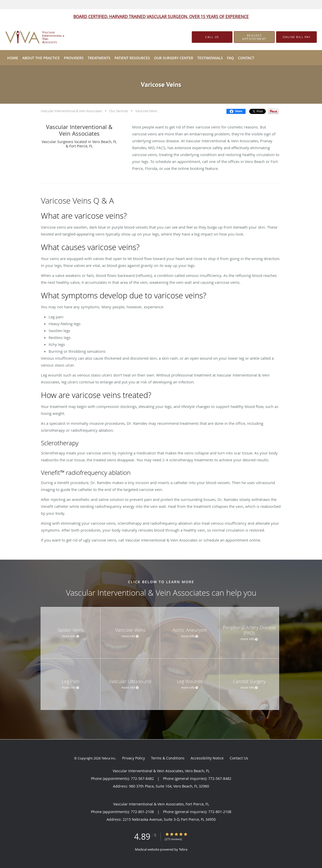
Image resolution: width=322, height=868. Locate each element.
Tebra (183, 849)
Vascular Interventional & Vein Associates (71, 111)
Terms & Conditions (168, 758)
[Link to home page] (28, 37)
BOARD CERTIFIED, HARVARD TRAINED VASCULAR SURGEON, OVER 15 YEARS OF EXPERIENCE (161, 17)
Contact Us (239, 758)
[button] (254, 37)
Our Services (119, 111)
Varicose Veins (146, 111)
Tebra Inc (108, 758)
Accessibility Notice (207, 758)
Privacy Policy (134, 758)
